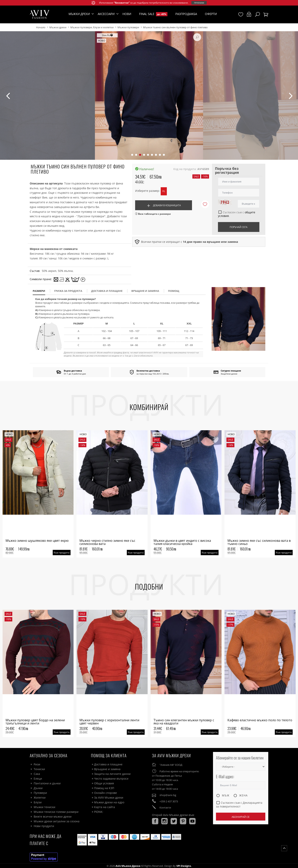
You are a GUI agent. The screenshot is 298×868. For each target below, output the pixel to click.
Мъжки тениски (44, 807)
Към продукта (62, 553)
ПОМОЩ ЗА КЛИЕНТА (109, 755)
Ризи (37, 764)
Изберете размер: (148, 191)
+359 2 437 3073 (169, 801)
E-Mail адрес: (225, 777)
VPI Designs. (184, 866)
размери (39, 291)
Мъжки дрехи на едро (109, 802)
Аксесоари (106, 14)
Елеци (38, 779)
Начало (41, 27)
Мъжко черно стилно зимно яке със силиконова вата (107, 542)
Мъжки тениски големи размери (56, 812)
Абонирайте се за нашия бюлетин (240, 758)
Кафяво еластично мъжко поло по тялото (260, 720)
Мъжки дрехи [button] (79, 14)
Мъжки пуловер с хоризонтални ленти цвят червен (109, 722)
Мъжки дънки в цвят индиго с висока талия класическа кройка (182, 542)
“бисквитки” (122, 3)
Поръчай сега (239, 227)
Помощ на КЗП (104, 788)
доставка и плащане (107, 291)
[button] (132, 155)
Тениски (39, 769)
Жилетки (40, 798)
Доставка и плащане (108, 764)
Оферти (211, 14)
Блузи (38, 802)
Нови (127, 14)
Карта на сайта (105, 807)
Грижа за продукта (68, 291)
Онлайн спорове (106, 793)
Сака (37, 774)
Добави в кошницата (163, 206)
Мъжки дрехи (58, 27)
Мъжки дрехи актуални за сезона (57, 821)
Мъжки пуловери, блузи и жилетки (92, 27)
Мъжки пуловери (128, 27)
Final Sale (153, 14)
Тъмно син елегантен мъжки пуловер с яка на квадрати (184, 722)
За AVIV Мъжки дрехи (109, 798)
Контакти (165, 807)
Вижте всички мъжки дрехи (53, 816)
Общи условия (104, 783)
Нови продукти (44, 826)
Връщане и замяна (145, 291)
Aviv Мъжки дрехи (128, 866)
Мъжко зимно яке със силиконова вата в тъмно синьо (259, 542)
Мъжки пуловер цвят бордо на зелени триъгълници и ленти (35, 722)
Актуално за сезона (49, 755)
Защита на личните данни (112, 774)
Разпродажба (186, 14)
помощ (174, 291)
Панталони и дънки (47, 783)
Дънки (38, 788)
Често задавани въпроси (111, 779)
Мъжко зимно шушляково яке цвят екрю (37, 541)
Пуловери (40, 793)
